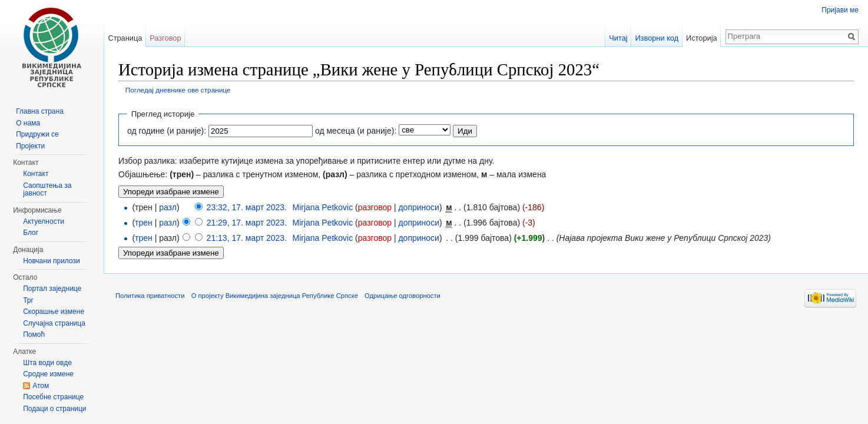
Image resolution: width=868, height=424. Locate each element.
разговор (375, 207)
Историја (702, 38)
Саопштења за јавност (47, 190)
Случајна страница (54, 323)
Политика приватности (150, 296)
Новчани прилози (52, 261)
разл (168, 207)
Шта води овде (47, 363)
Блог (31, 233)
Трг (28, 300)
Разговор (165, 38)
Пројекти (30, 146)
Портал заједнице (52, 289)
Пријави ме (840, 10)
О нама (28, 123)
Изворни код (657, 38)
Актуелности (44, 221)
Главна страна (40, 111)
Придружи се (37, 134)
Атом (41, 386)
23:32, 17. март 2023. (247, 207)
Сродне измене (48, 374)
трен (144, 223)
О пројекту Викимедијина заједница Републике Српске (275, 296)
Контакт (36, 174)
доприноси (418, 207)
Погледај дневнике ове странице (178, 90)
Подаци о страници (54, 409)
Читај (618, 38)
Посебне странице (53, 397)
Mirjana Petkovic (322, 207)
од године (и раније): (167, 131)
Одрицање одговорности (402, 296)
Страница (125, 38)
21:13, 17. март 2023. (247, 238)
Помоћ (34, 334)
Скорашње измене (54, 312)
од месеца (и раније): (356, 131)
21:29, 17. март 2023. (247, 223)
